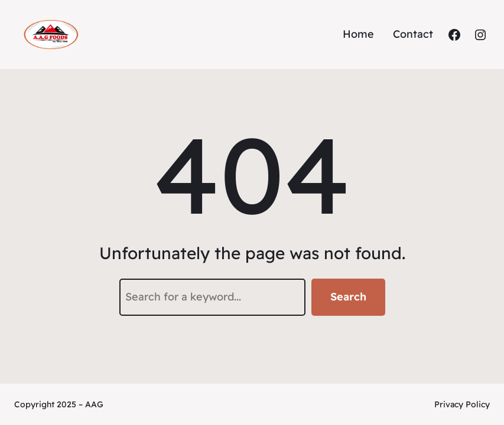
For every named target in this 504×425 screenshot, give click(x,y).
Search (348, 297)
